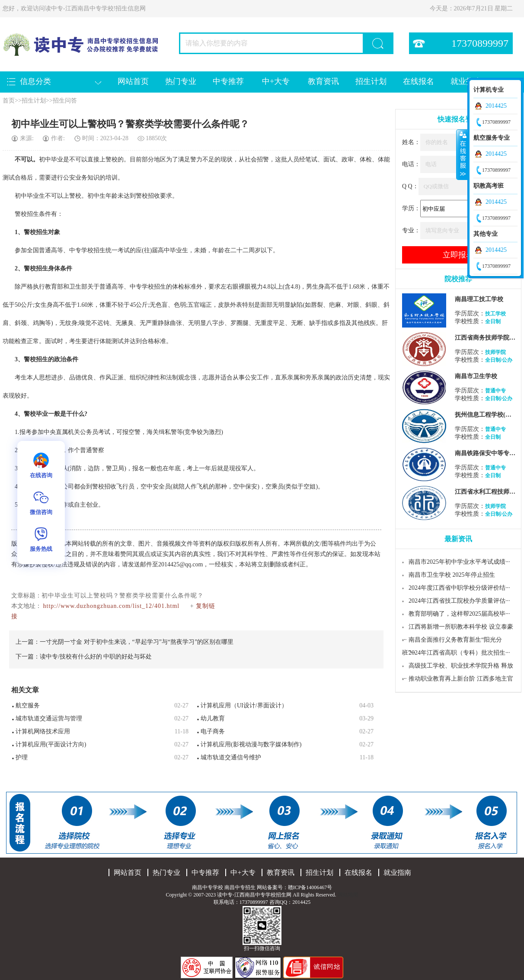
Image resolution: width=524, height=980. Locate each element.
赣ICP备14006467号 (310, 887)
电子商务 (213, 731)
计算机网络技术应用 (43, 731)
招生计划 (371, 81)
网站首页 (133, 81)
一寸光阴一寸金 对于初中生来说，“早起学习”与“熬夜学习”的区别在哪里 (137, 642)
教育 (51, 287)
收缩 (462, 154)
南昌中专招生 (240, 887)
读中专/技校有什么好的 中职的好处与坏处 (96, 657)
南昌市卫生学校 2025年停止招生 (452, 575)
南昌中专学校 (208, 887)
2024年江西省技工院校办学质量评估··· (459, 601)
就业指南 (397, 872)
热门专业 (181, 81)
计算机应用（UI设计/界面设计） (244, 705)
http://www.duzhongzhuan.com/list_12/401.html (112, 606)
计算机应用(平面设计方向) (51, 744)
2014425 (496, 106)
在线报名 (419, 81)
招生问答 (65, 101)
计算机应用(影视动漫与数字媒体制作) (251, 744)
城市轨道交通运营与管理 (49, 718)
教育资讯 (323, 81)
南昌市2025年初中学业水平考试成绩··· (459, 562)
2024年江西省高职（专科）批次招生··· (459, 653)
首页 (9, 101)
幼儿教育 (213, 718)
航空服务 (28, 705)
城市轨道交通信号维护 (231, 757)
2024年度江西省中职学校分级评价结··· (459, 588)
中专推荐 (228, 81)
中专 (75, 250)
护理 (22, 757)
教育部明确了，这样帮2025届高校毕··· (459, 614)
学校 (87, 250)
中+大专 (276, 81)
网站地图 (348, 895)
